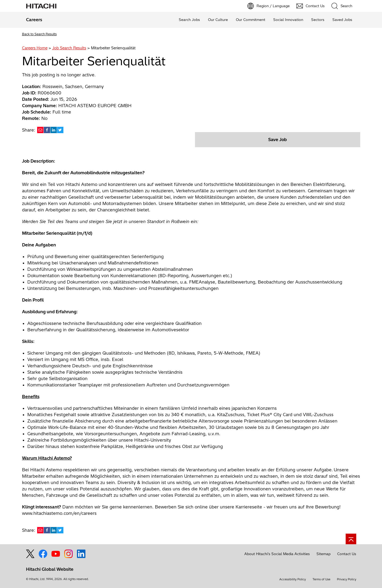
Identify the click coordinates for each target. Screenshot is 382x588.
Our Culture (218, 20)
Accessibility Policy (293, 579)
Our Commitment (251, 20)
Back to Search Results (39, 34)
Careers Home (35, 48)
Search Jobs (189, 20)
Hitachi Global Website (50, 569)
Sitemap (324, 554)
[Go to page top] (351, 539)
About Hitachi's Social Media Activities (277, 554)
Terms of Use (321, 579)
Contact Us (347, 554)
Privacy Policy (347, 579)
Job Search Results (69, 48)
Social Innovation (288, 20)
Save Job (277, 140)
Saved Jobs (342, 20)
